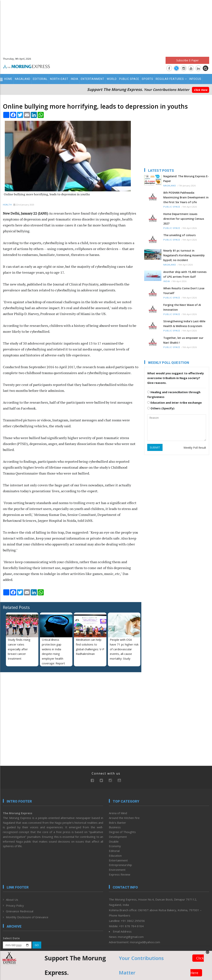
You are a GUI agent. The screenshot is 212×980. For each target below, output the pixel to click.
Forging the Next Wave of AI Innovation (182, 307)
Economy (115, 846)
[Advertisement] (106, 27)
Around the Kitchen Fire (124, 818)
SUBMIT (155, 447)
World (112, 79)
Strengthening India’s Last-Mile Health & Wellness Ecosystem (184, 324)
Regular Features (171, 79)
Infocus (195, 79)
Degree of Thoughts (122, 832)
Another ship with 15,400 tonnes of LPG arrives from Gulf (185, 274)
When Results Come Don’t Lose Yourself (184, 291)
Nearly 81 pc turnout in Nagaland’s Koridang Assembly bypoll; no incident (184, 255)
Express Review (120, 874)
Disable (114, 841)
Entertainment (93, 79)
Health (7, 205)
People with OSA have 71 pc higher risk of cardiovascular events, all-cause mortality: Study (124, 649)
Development (118, 837)
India (75, 79)
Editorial (40, 79)
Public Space (129, 79)
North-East (59, 79)
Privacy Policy (15, 905)
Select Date (11, 938)
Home (8, 79)
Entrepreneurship (120, 865)
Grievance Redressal (20, 911)
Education (115, 856)
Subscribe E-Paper (187, 60)
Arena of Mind (118, 813)
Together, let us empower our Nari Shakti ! (183, 340)
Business (115, 827)
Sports (147, 79)
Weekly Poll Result (195, 448)
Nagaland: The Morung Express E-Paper (186, 179)
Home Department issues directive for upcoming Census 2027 (184, 219)
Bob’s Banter (117, 823)
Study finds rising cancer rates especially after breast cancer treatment (19, 649)
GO (37, 945)
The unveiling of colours (179, 235)
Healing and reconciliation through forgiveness (174, 394)
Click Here (201, 90)
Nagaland (23, 79)
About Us (12, 900)
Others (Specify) (161, 408)
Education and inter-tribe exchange (174, 403)
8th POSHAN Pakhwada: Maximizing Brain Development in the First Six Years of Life (186, 197)
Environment (117, 870)
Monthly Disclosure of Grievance (27, 917)
